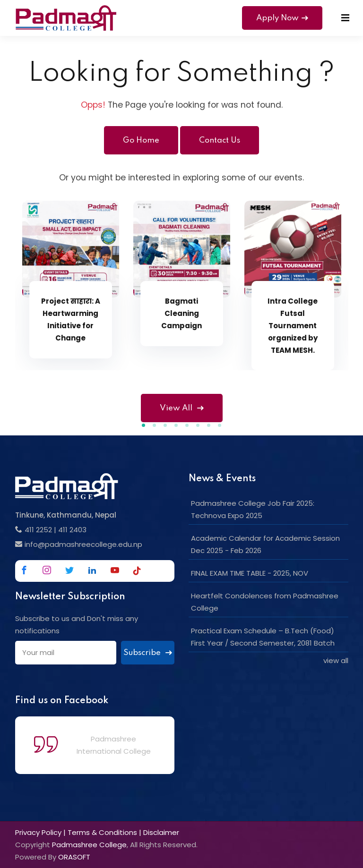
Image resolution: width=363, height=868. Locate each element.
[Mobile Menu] (345, 18)
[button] (143, 425)
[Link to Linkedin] (92, 570)
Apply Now (282, 18)
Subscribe (148, 653)
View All (182, 408)
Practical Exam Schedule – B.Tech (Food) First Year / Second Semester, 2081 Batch (263, 637)
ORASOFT (74, 857)
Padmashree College (89, 845)
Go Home (141, 140)
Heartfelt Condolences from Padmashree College (265, 602)
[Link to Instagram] (47, 570)
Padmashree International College (114, 745)
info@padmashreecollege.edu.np (83, 544)
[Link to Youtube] (115, 570)
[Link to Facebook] (24, 570)
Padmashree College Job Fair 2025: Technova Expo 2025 (253, 509)
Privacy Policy (38, 832)
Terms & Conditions (102, 832)
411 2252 (38, 530)
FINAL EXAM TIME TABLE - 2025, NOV (250, 573)
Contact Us (220, 140)
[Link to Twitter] (69, 570)
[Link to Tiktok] (137, 570)
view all (336, 660)
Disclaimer (161, 832)
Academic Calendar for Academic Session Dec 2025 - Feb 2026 (265, 544)
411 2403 (72, 530)
